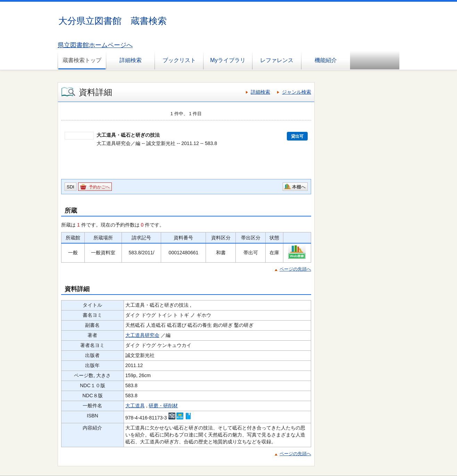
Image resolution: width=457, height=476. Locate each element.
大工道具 (135, 406)
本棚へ (299, 187)
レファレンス (277, 60)
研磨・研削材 (163, 406)
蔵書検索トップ (82, 60)
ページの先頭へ (295, 269)
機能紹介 (326, 60)
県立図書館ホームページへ (95, 45)
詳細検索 (131, 60)
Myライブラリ (228, 60)
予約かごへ (99, 187)
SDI (70, 187)
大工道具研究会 (142, 335)
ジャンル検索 (297, 92)
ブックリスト (179, 60)
